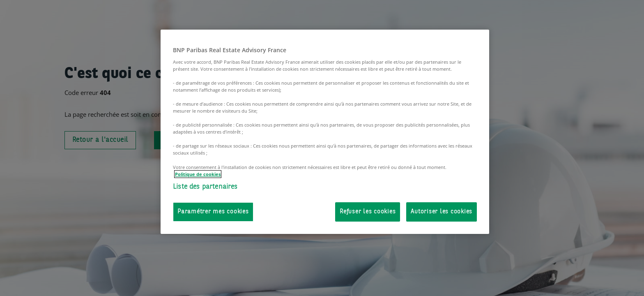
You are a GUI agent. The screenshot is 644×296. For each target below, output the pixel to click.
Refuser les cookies (368, 212)
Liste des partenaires (205, 187)
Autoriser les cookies (442, 212)
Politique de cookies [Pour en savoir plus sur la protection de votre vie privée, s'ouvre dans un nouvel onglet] (198, 174)
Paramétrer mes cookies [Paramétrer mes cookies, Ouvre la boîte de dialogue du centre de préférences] (213, 212)
